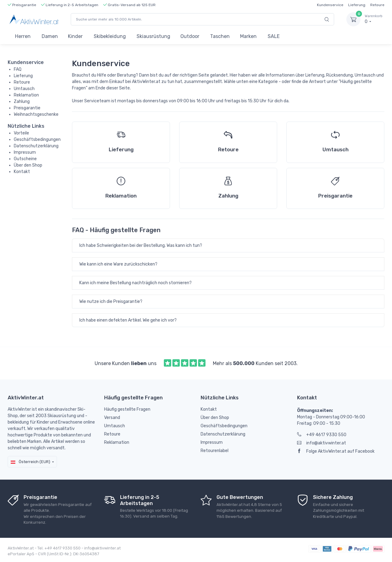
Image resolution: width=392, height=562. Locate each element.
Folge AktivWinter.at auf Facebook (336, 451)
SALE (274, 36)
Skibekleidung (110, 36)
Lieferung (357, 5)
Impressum (25, 152)
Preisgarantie (27, 108)
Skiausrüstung (153, 36)
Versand (112, 418)
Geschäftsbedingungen (37, 140)
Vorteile (21, 133)
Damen (50, 36)
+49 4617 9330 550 (322, 435)
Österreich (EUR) (30, 462)
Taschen (220, 36)
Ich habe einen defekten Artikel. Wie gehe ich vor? (128, 320)
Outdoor (190, 36)
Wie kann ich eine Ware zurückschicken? (118, 264)
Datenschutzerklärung (36, 146)
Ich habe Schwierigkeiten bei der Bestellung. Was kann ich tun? (141, 245)
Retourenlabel (215, 451)
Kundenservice (330, 5)
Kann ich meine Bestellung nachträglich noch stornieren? (136, 283)
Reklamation (26, 95)
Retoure (377, 5)
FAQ (18, 69)
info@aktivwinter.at (322, 443)
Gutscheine (25, 159)
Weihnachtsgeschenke (36, 114)
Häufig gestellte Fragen (127, 409)
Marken (248, 36)
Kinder (75, 36)
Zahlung (22, 102)
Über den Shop (28, 165)
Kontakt (22, 172)
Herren (23, 36)
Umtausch (24, 89)
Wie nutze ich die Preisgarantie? (111, 302)
